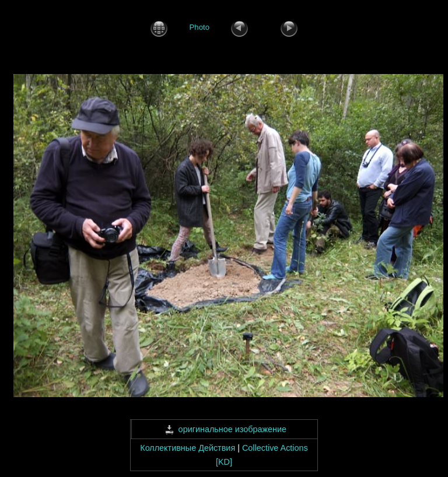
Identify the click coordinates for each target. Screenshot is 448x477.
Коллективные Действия (188, 448)
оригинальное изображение (224, 429)
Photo (199, 28)
